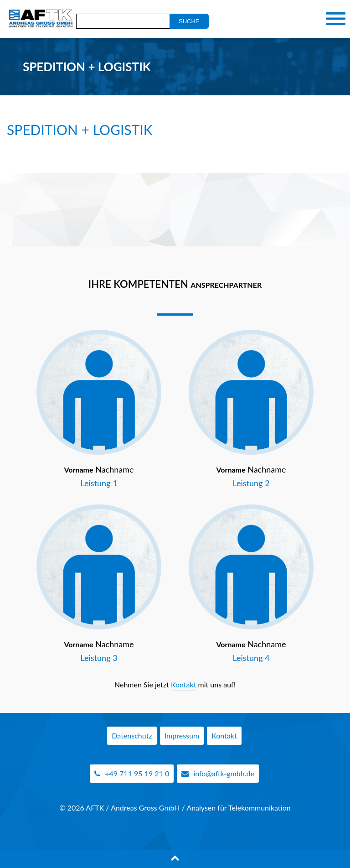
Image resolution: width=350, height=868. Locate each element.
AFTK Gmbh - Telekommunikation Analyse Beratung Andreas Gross (39, 19)
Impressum (182, 735)
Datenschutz (132, 735)
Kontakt (183, 684)
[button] (20, 848)
